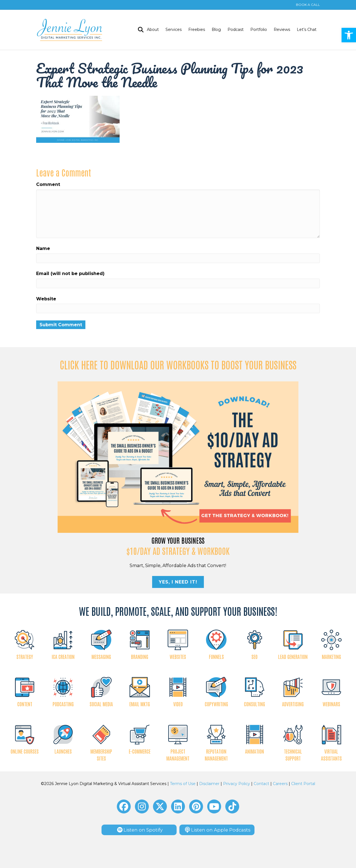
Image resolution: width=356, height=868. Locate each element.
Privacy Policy (237, 784)
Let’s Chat (307, 30)
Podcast (236, 30)
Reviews (282, 30)
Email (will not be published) (70, 274)
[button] (124, 806)
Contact (261, 784)
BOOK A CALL (308, 5)
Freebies (197, 30)
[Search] (139, 30)
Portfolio (259, 30)
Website (46, 299)
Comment (48, 184)
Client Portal (303, 784)
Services (174, 30)
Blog (216, 30)
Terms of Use (183, 784)
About (153, 30)
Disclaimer (209, 784)
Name (43, 248)
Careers (280, 784)
